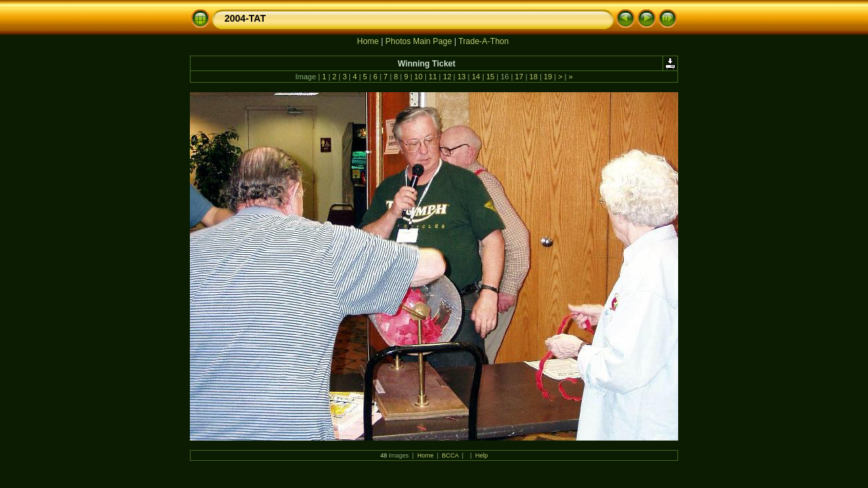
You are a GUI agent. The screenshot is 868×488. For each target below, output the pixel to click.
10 (418, 77)
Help (482, 455)
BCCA (451, 455)
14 (476, 77)
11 (433, 77)
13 (461, 77)
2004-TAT (245, 18)
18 (534, 77)
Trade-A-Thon (484, 41)
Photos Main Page (418, 41)
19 (548, 77)
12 (447, 77)
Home (368, 41)
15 (490, 77)
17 (519, 77)
